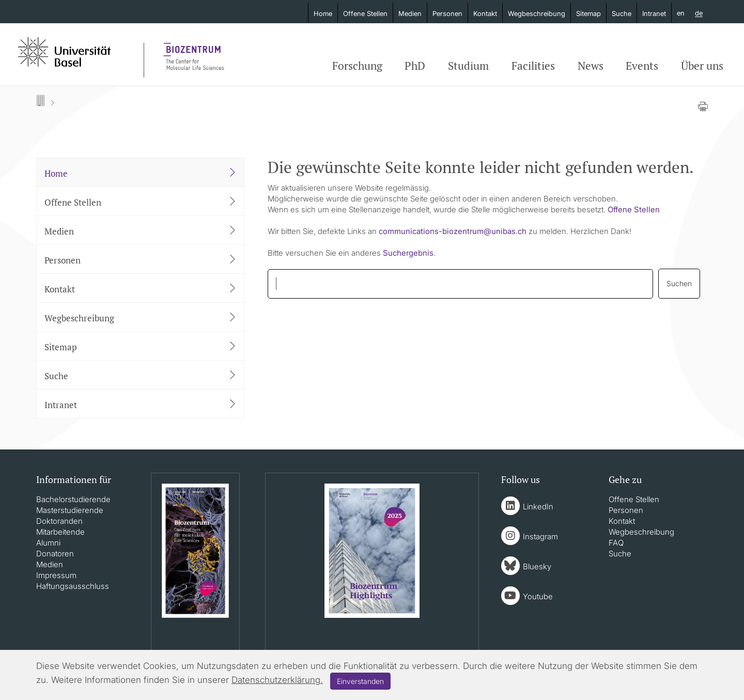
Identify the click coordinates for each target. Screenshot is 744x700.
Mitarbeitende (60, 532)
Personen (447, 13)
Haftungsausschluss (73, 586)
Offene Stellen (365, 13)
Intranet (654, 13)
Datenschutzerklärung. (277, 680)
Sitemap (588, 13)
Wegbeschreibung (537, 13)
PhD (415, 66)
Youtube (538, 596)
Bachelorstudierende (73, 499)
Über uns (702, 66)
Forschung (357, 66)
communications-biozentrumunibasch (453, 231)
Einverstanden (360, 681)
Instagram (540, 536)
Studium (468, 66)
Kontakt (485, 13)
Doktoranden (59, 521)
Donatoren (55, 554)
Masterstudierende (70, 510)
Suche (622, 13)
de (699, 13)
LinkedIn (538, 507)
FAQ (616, 543)
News (591, 66)
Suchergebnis (408, 253)
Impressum (56, 575)
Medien (410, 13)
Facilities (533, 66)
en (681, 13)
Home (323, 13)
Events (642, 66)
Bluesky (537, 566)
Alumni (48, 543)
